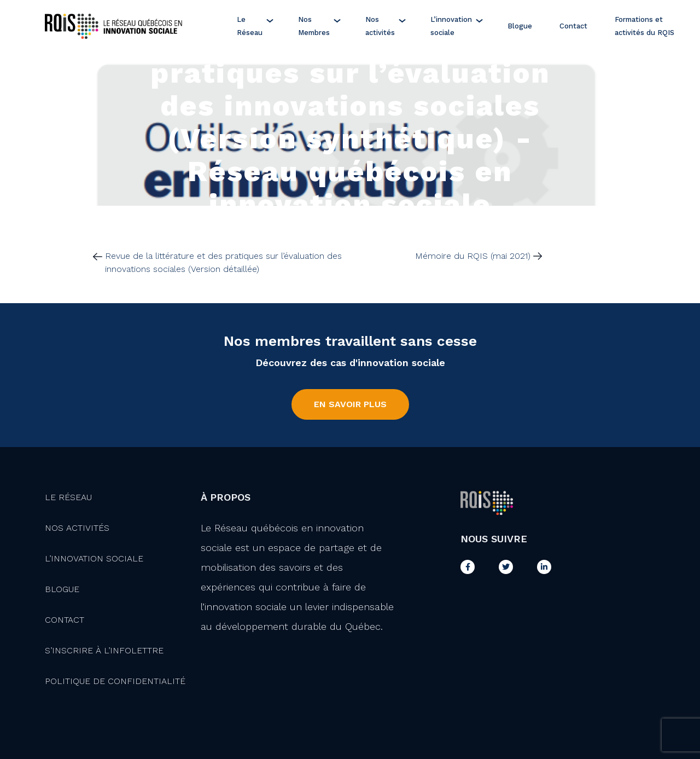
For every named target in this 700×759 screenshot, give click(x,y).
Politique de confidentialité (115, 681)
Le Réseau (250, 26)
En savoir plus (350, 404)
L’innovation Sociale (94, 558)
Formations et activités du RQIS (644, 26)
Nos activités (380, 26)
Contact (573, 26)
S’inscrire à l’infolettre (104, 650)
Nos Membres (314, 26)
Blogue (520, 26)
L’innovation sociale (451, 26)
